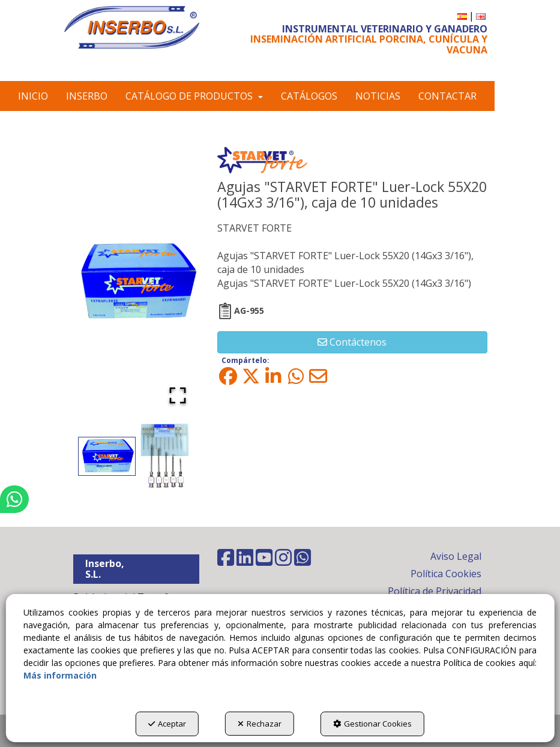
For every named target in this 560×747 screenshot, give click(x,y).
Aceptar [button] (167, 724)
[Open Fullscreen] (178, 395)
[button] (132, 27)
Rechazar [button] (260, 724)
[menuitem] (462, 16)
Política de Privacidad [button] (435, 591)
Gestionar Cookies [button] (373, 724)
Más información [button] (60, 675)
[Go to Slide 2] (166, 456)
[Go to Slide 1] (107, 456)
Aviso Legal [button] (456, 556)
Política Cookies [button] (446, 574)
